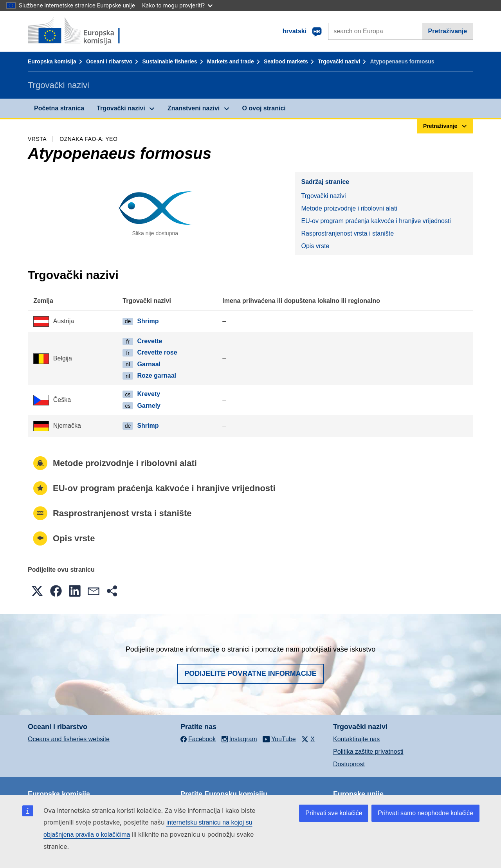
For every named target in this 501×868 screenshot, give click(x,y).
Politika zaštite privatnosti (368, 752)
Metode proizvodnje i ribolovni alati (349, 208)
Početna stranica (59, 108)
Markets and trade (231, 61)
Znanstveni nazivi (194, 108)
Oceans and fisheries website (69, 739)
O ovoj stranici (264, 108)
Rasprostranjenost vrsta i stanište (347, 233)
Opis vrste (315, 246)
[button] (37, 591)
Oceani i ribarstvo (109, 61)
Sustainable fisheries (170, 61)
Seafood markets (286, 61)
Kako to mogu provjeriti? (177, 5)
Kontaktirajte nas (356, 739)
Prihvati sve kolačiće (334, 813)
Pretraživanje (448, 31)
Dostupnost (349, 764)
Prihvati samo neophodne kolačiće (425, 813)
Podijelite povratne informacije (250, 674)
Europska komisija (52, 61)
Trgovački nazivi (339, 61)
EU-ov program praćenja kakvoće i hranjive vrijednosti (376, 221)
